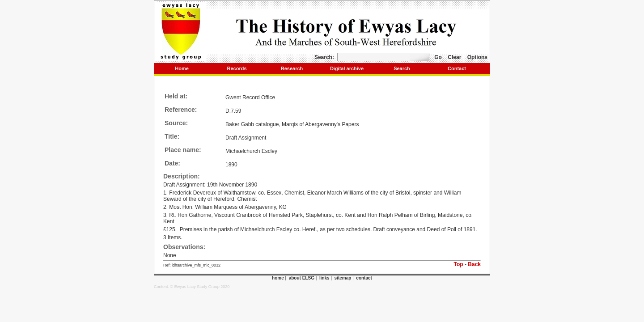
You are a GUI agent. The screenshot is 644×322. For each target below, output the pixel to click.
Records (237, 68)
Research (292, 68)
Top (459, 264)
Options (477, 57)
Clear (454, 57)
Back (474, 264)
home (278, 278)
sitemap (343, 278)
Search (402, 68)
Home (182, 68)
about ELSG (302, 278)
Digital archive (347, 68)
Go (438, 57)
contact (364, 278)
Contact (457, 68)
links (324, 278)
